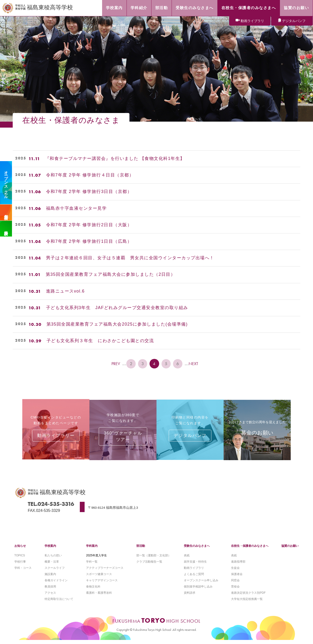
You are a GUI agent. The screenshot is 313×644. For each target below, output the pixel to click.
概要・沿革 (52, 565)
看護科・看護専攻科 (99, 597)
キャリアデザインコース (102, 584)
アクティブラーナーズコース (105, 571)
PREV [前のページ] (115, 364)
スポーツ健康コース (99, 577)
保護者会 (237, 577)
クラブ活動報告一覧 (149, 565)
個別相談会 (6, 213)
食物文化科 (93, 590)
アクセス (50, 597)
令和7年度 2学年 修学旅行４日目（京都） (90, 175)
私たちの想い (53, 559)
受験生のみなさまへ (197, 549)
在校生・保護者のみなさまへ (250, 549)
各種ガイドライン (56, 584)
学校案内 (50, 549)
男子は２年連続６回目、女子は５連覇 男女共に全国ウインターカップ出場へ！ (130, 258)
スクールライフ (55, 571)
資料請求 (6, 229)
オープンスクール (6, 183)
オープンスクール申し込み (201, 584)
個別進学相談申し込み (198, 590)
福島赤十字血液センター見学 (76, 209)
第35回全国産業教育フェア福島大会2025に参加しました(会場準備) (117, 324)
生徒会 (235, 571)
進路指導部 (238, 565)
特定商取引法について (59, 603)
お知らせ (20, 549)
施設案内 (50, 577)
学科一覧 (92, 565)
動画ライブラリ (252, 21)
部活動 (141, 549)
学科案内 (92, 549)
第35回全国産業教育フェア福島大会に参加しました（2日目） (111, 275)
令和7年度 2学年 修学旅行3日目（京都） (89, 192)
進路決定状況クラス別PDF (248, 597)
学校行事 (20, 565)
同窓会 (235, 584)
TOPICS (20, 559)
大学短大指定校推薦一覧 (247, 603)
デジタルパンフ (294, 21)
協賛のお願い (290, 549)
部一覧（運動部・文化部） (154, 559)
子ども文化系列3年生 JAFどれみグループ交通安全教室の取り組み (117, 308)
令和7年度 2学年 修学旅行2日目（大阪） (89, 225)
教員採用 (50, 590)
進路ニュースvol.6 (66, 291)
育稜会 (235, 590)
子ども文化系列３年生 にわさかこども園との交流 (100, 341)
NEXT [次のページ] (195, 364)
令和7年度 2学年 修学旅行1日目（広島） (89, 242)
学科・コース (23, 571)
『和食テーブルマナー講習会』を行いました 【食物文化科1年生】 (117, 159)
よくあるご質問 (194, 577)
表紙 (187, 559)
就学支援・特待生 (195, 565)
